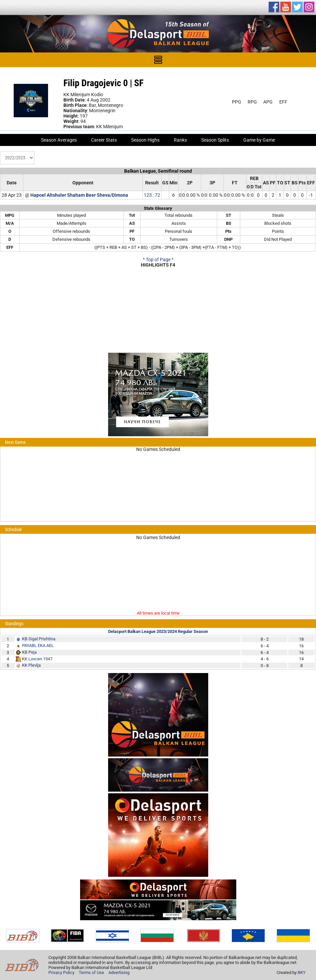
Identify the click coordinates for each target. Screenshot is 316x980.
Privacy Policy (61, 972)
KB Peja (29, 652)
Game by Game (259, 140)
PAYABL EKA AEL (38, 645)
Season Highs (145, 140)
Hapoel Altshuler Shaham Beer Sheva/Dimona (79, 195)
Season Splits (215, 140)
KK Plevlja (31, 665)
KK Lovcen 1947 (37, 659)
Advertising (119, 972)
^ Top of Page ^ (158, 260)
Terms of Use (91, 972)
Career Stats (104, 140)
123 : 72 (152, 195)
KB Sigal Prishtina (39, 639)
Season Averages (59, 140)
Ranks (180, 140)
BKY (302, 972)
